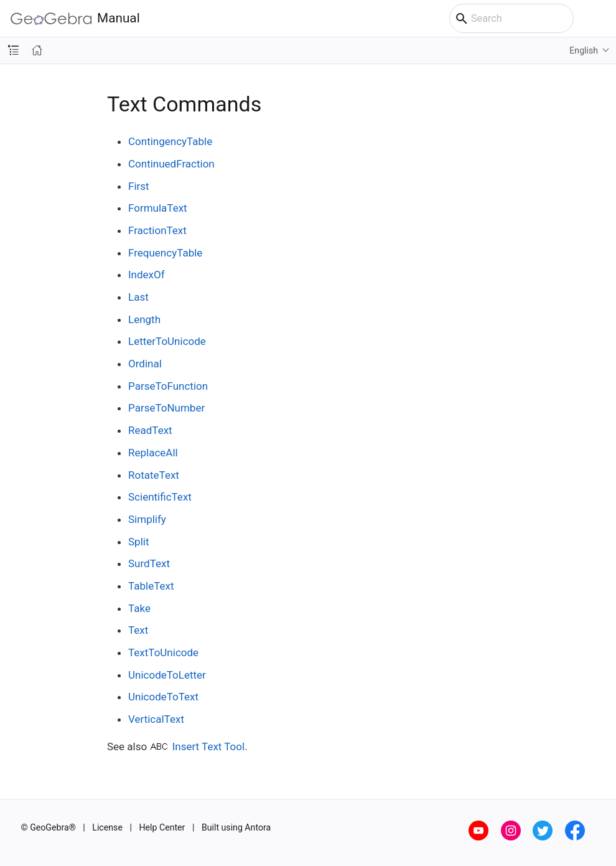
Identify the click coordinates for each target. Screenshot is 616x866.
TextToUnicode (163, 652)
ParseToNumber (166, 408)
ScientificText (160, 497)
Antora (258, 827)
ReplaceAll (153, 453)
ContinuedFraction (171, 164)
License (107, 827)
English (584, 50)
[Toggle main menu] (600, 19)
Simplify (147, 519)
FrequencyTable (165, 253)
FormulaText (158, 208)
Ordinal (145, 364)
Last (138, 297)
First (139, 186)
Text (138, 630)
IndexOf (147, 275)
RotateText (154, 475)
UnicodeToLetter (167, 675)
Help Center (162, 827)
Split (138, 542)
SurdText (149, 563)
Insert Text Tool (209, 746)
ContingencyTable (170, 141)
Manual (75, 18)
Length (144, 319)
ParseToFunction (168, 386)
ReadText (150, 430)
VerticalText (156, 719)
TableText (151, 586)
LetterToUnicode (167, 341)
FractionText (157, 230)
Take (139, 608)
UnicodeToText (163, 697)
